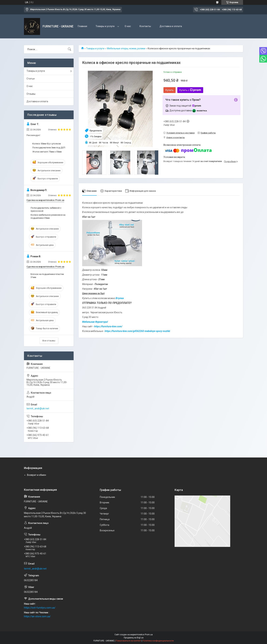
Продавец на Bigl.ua (134, 638)
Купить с (190, 90)
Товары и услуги (105, 26)
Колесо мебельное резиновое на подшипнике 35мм (48, 216)
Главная (82, 26)
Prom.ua (149, 635)
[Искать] (69, 49)
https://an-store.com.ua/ (37, 616)
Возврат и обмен (37, 475)
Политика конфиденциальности (158, 641)
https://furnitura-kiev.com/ (108, 326)
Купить (170, 90)
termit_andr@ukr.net (38, 408)
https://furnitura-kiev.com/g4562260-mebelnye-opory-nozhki (137, 331)
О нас (128, 26)
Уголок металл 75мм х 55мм (47, 152)
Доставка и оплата (171, 26)
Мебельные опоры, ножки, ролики (126, 48)
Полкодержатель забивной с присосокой (46, 209)
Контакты (145, 26)
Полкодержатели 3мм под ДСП (49, 148)
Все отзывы (49, 341)
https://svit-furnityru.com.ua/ (40, 608)
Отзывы (31, 94)
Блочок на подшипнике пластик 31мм (47, 276)
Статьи (31, 79)
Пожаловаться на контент (128, 641)
